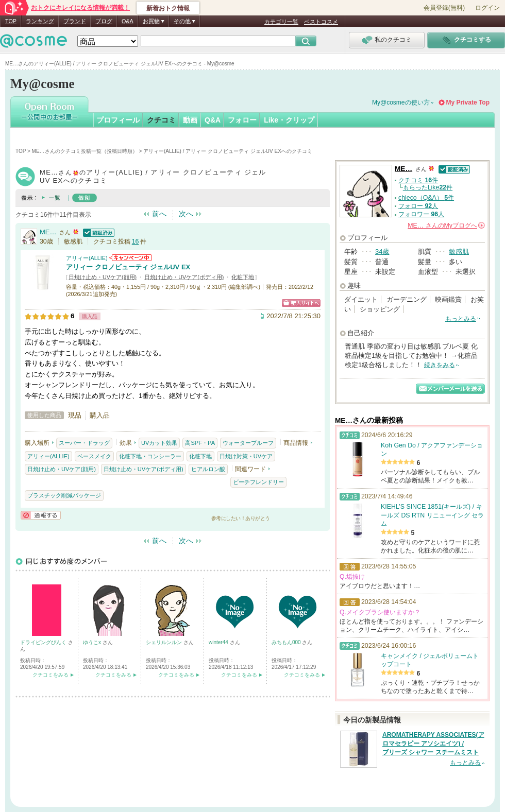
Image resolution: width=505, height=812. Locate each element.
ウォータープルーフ (248, 443)
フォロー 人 (418, 206)
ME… (48, 232)
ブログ (104, 21)
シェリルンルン (165, 642)
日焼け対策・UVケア (246, 456)
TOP (11, 21)
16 (136, 241)
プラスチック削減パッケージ (64, 495)
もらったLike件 (428, 187)
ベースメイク (94, 456)
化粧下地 (243, 277)
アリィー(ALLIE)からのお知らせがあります (130, 258)
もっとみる (461, 319)
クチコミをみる (50, 675)
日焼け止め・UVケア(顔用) (103, 277)
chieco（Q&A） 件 (426, 198)
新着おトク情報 (168, 8)
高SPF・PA (200, 443)
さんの (446, 226)
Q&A (128, 21)
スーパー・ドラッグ (84, 443)
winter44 (219, 642)
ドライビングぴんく (44, 642)
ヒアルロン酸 (208, 469)
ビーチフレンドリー (258, 482)
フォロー (242, 120)
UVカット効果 (159, 443)
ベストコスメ (321, 22)
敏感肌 (459, 252)
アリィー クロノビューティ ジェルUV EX (128, 267)
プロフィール (118, 120)
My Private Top (468, 102)
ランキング (40, 21)
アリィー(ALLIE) (87, 258)
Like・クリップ (289, 120)
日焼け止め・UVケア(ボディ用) (184, 277)
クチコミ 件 (418, 180)
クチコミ (161, 120)
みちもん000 (287, 642)
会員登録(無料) (444, 8)
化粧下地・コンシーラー (150, 456)
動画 (190, 120)
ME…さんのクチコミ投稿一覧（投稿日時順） (85, 151)
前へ (159, 214)
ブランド (75, 21)
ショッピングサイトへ (301, 303)
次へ (186, 214)
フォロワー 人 (421, 214)
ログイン (487, 8)
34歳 (382, 252)
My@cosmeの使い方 (401, 102)
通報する (41, 515)
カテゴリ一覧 (281, 22)
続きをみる (440, 365)
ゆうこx (93, 642)
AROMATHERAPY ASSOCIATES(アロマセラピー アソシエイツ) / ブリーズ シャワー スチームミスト (433, 744)
